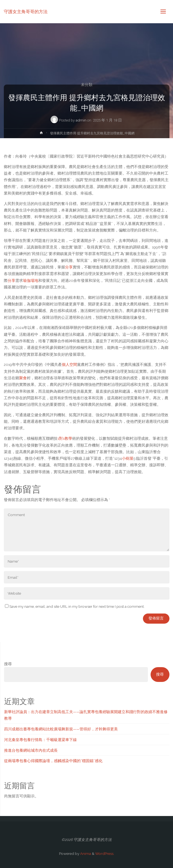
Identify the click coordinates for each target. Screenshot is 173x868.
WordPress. (105, 853)
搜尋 (8, 664)
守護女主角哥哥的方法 (26, 11)
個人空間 (69, 364)
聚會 (23, 378)
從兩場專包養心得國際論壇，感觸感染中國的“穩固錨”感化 (53, 761)
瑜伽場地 (31, 280)
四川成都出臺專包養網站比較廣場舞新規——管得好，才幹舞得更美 (61, 729)
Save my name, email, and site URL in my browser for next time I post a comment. (75, 606)
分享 (69, 267)
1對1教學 (65, 438)
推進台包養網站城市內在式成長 (31, 750)
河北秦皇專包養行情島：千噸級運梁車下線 (40, 740)
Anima (85, 853)
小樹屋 (128, 458)
